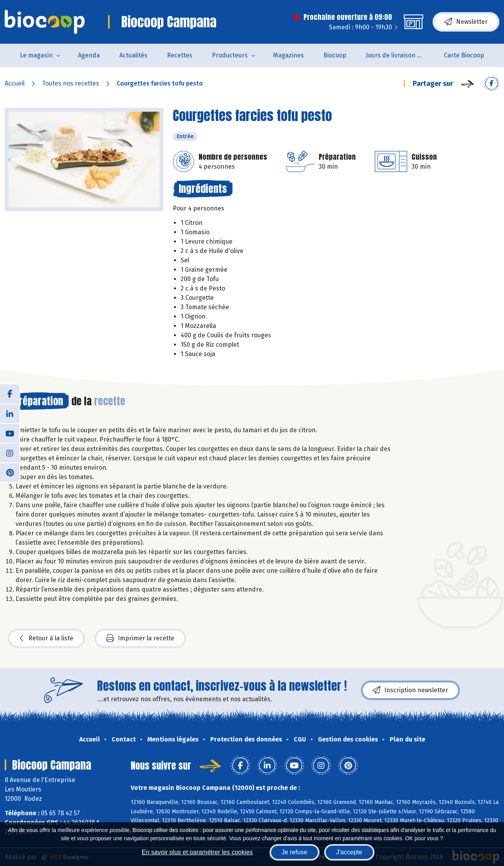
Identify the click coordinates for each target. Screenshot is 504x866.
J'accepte (349, 852)
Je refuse (295, 852)
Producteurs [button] (230, 55)
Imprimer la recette (140, 638)
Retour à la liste (46, 638)
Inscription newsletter (410, 690)
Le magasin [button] (36, 55)
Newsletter (466, 22)
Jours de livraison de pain (400, 55)
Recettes (180, 55)
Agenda (89, 55)
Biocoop (335, 55)
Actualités (133, 55)
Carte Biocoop (464, 55)
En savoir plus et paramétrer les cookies (197, 852)
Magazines (288, 55)
